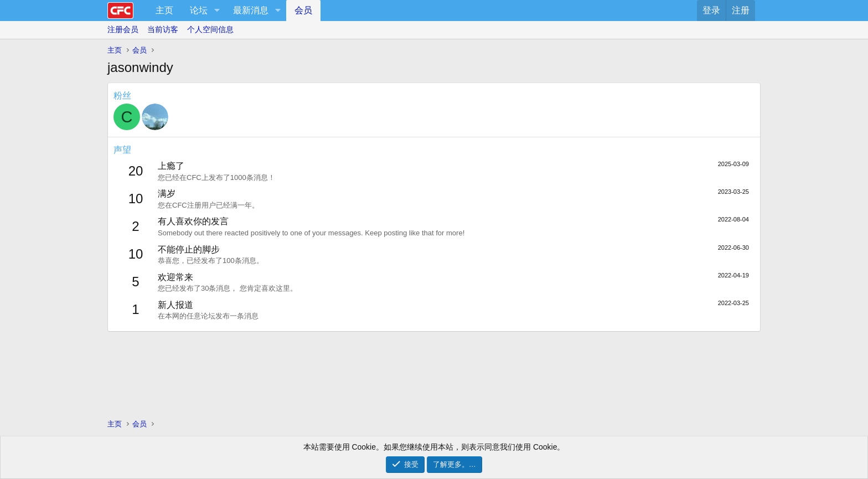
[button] (217, 11)
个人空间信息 (210, 29)
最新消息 (251, 10)
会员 (303, 10)
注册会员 (123, 29)
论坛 (199, 10)
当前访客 (163, 29)
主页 (164, 10)
